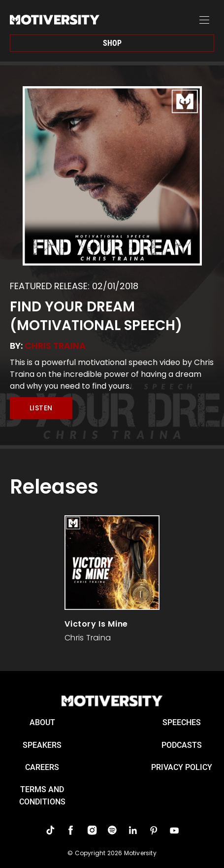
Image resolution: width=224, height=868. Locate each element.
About (42, 722)
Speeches (182, 722)
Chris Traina (55, 346)
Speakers (42, 745)
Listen (41, 408)
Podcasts (182, 745)
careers (42, 767)
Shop (112, 43)
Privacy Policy (182, 767)
